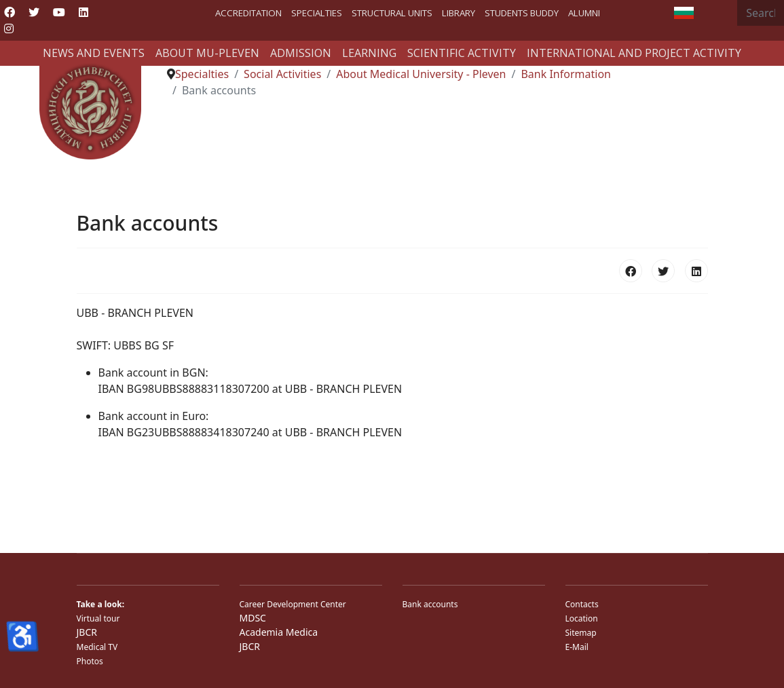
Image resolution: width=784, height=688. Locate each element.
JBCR (87, 632)
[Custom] (33, 28)
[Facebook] (10, 12)
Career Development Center (293, 604)
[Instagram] (9, 28)
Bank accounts (430, 604)
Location (582, 618)
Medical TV (97, 647)
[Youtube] (59, 12)
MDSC (253, 618)
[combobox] (761, 13)
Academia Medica (279, 632)
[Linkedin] (83, 12)
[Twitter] (34, 12)
